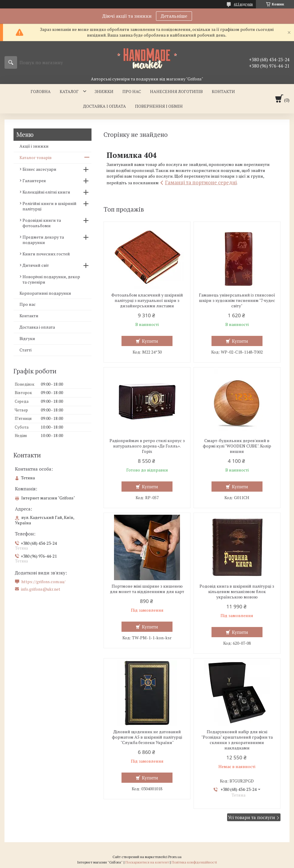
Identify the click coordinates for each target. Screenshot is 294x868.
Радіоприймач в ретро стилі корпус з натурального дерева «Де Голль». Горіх (147, 446)
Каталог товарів (36, 157)
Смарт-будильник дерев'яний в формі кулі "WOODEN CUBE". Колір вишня (237, 446)
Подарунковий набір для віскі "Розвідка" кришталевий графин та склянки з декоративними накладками (237, 740)
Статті (25, 350)
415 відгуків (243, 4)
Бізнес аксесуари (39, 169)
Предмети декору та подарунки (43, 240)
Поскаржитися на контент (147, 862)
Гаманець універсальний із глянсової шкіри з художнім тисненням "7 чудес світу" (237, 300)
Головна (41, 91)
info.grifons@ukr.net (41, 589)
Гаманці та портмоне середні (201, 182)
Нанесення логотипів (176, 91)
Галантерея (34, 181)
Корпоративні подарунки (45, 293)
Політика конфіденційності (194, 862)
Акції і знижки (34, 146)
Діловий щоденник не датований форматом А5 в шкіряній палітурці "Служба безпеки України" (147, 737)
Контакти (223, 91)
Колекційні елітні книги (46, 192)
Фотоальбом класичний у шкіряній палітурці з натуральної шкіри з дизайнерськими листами (147, 300)
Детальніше (174, 16)
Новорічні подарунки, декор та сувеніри (51, 279)
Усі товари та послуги (252, 817)
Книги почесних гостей (46, 254)
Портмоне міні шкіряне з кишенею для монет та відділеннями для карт (147, 589)
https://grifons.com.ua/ (43, 582)
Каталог (69, 91)
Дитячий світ (36, 265)
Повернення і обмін (159, 106)
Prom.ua (175, 857)
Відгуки (27, 338)
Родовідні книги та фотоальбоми (42, 223)
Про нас (132, 91)
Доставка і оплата (105, 106)
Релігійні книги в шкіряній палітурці (49, 206)
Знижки (104, 91)
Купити (150, 341)
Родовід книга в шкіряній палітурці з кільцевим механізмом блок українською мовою (237, 592)
